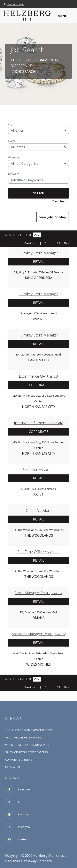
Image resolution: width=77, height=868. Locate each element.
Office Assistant (39, 510)
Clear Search (60, 201)
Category (14, 157)
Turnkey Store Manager (39, 253)
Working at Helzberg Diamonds (27, 745)
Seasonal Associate (39, 470)
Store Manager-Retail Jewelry (38, 593)
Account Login (14, 4)
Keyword (14, 174)
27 (59, 243)
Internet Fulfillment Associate (39, 423)
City (10, 124)
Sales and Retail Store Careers (26, 752)
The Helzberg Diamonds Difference (29, 730)
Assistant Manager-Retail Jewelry (39, 634)
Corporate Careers (19, 760)
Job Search (13, 767)
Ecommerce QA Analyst (39, 376)
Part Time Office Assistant (38, 552)
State (11, 141)
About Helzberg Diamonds (23, 737)
